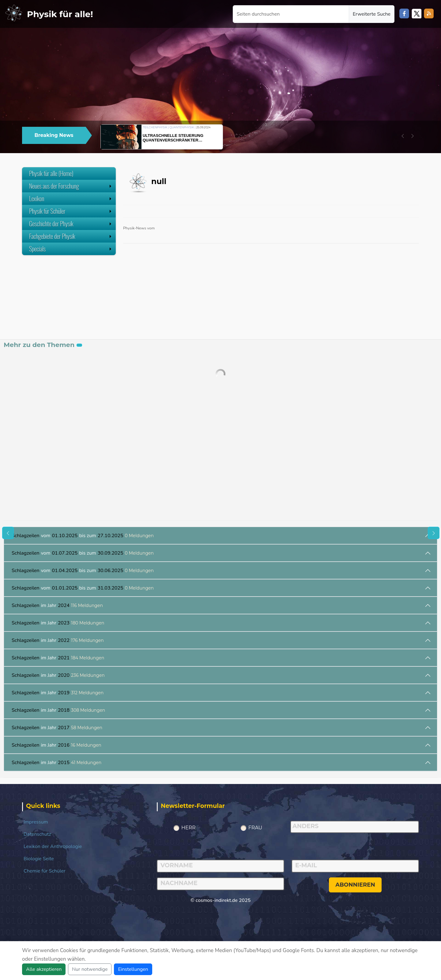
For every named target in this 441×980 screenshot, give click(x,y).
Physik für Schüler (71, 211)
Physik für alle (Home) (51, 173)
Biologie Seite (39, 859)
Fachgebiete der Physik (71, 236)
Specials (71, 249)
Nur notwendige (90, 969)
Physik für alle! (60, 14)
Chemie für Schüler (45, 871)
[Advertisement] (69, 301)
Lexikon (71, 198)
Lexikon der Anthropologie (53, 846)
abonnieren (355, 885)
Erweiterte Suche (372, 14)
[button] (403, 136)
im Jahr (57, 605)
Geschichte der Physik (71, 224)
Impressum (36, 822)
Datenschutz (37, 834)
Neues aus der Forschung (71, 186)
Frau (255, 828)
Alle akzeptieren (44, 969)
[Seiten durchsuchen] (291, 14)
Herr (188, 828)
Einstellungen (133, 969)
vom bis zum (83, 536)
